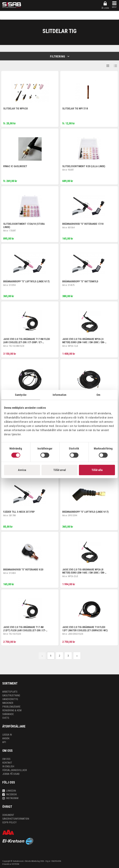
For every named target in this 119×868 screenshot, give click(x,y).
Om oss (6, 759)
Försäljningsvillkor (15, 770)
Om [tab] (98, 395)
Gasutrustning (11, 695)
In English (8, 766)
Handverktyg (10, 699)
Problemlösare (11, 707)
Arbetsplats (10, 692)
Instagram (10, 798)
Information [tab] (59, 395)
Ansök (6, 738)
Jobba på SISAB (11, 774)
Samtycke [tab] (21, 395)
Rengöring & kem (12, 710)
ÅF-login (105, 5)
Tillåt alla (97, 470)
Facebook (10, 794)
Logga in (7, 735)
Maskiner (8, 703)
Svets (6, 718)
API (4, 742)
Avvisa (22, 470)
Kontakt (7, 763)
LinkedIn (9, 791)
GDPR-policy (9, 822)
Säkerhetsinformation (16, 819)
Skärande (8, 714)
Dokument (8, 815)
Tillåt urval (60, 470)
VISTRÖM (15, 864)
